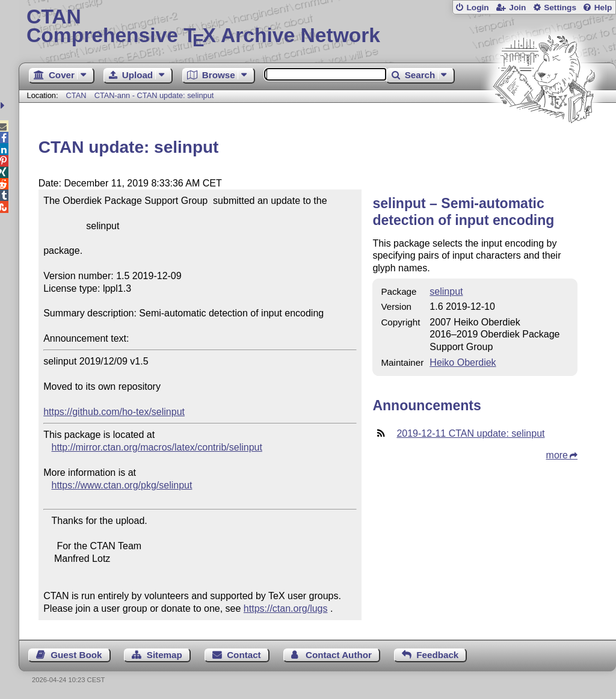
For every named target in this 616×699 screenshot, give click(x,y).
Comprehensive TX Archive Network (317, 27)
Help (603, 8)
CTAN (76, 95)
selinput (446, 291)
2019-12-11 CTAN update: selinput (470, 433)
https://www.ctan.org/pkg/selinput (122, 485)
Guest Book (76, 655)
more (557, 455)
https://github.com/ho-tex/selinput (114, 412)
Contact (244, 655)
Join (517, 8)
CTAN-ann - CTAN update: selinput (154, 95)
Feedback (437, 655)
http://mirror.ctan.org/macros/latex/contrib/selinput (157, 447)
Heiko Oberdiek (463, 362)
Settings (560, 8)
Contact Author (339, 655)
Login (477, 8)
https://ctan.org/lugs (286, 608)
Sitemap (165, 655)
